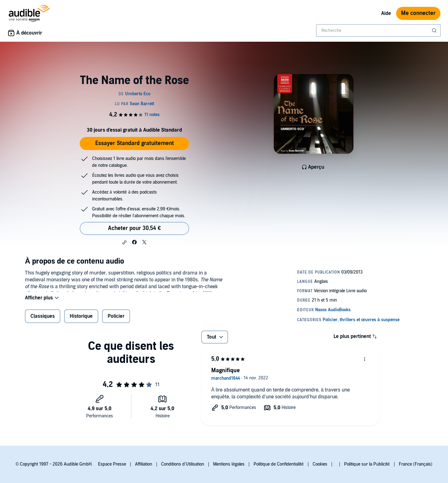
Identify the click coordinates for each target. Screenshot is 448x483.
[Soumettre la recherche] (435, 30)
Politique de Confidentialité (279, 464)
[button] (124, 242)
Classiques (43, 320)
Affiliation (144, 464)
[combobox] (378, 30)
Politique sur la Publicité (367, 464)
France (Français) (416, 464)
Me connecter (418, 13)
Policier (116, 320)
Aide (386, 13)
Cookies (320, 464)
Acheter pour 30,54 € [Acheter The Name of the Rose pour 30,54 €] (134, 228)
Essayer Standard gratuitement (135, 143)
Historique (81, 320)
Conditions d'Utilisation (183, 464)
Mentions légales (229, 464)
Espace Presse (112, 464)
